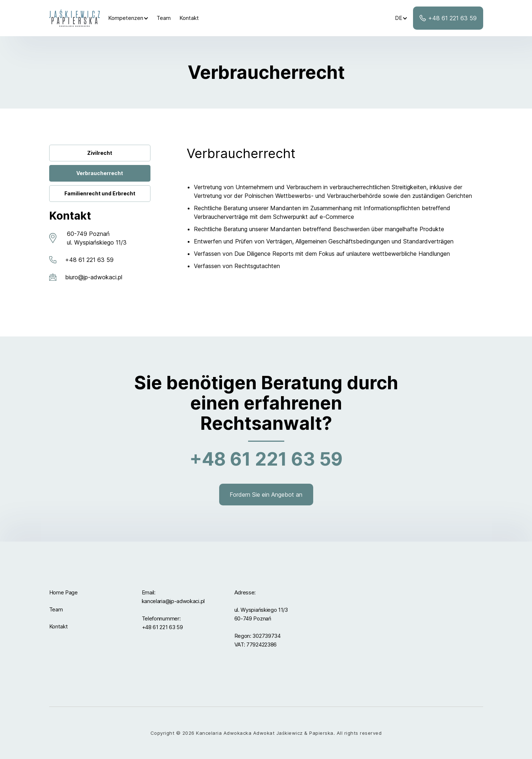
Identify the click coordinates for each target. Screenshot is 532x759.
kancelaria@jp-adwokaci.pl (173, 601)
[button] (128, 18)
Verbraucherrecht (100, 173)
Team (164, 18)
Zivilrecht (100, 153)
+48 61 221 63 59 (162, 627)
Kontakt (189, 18)
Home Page (63, 592)
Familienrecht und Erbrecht (100, 193)
